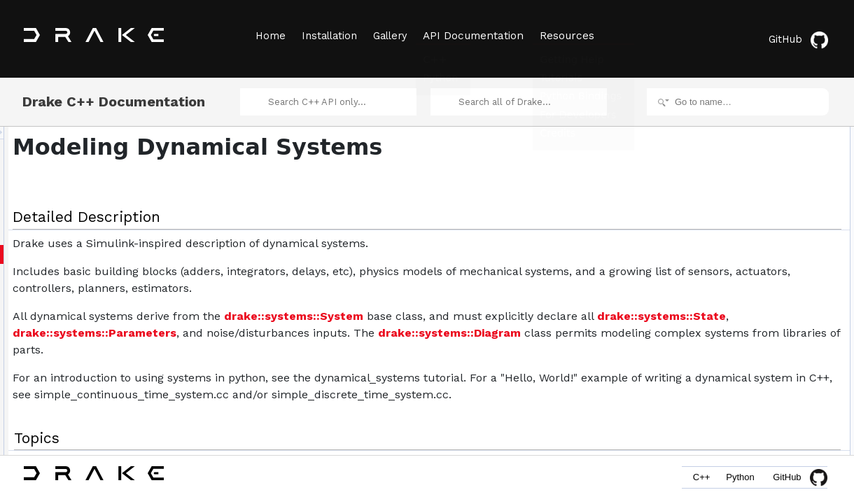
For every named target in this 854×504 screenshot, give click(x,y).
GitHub (801, 37)
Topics (710, 146)
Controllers (729, 192)
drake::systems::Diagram (430, 362)
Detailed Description (735, 130)
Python (738, 481)
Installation (331, 36)
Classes (713, 361)
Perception (729, 284)
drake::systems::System (469, 329)
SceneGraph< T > (742, 377)
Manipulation (733, 238)
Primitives (727, 176)
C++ (694, 481)
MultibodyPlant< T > (746, 392)
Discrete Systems (742, 300)
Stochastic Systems (746, 315)
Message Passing (742, 253)
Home (269, 36)
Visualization (733, 330)
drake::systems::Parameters (517, 345)
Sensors (724, 223)
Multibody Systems (744, 269)
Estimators (729, 207)
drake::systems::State (364, 345)
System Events (737, 161)
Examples (728, 346)
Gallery (394, 36)
